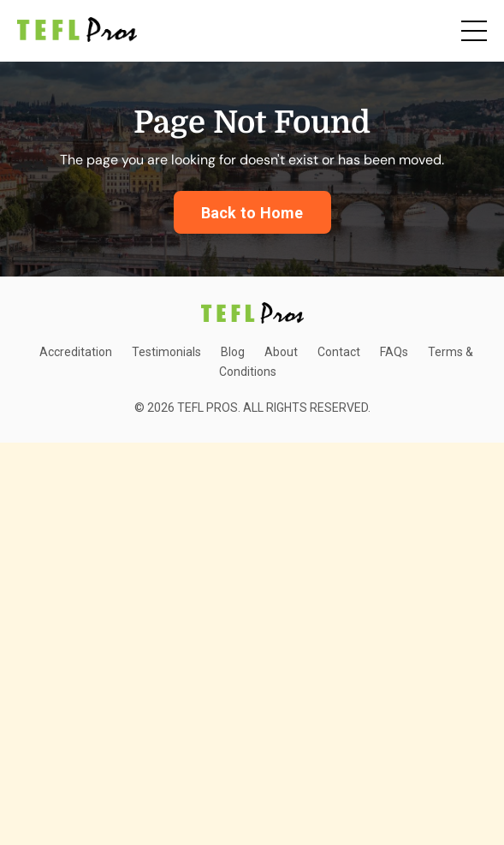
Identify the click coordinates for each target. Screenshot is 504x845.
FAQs (394, 352)
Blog (233, 352)
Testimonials (166, 352)
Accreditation (76, 352)
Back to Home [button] (252, 213)
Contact (339, 352)
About (281, 352)
